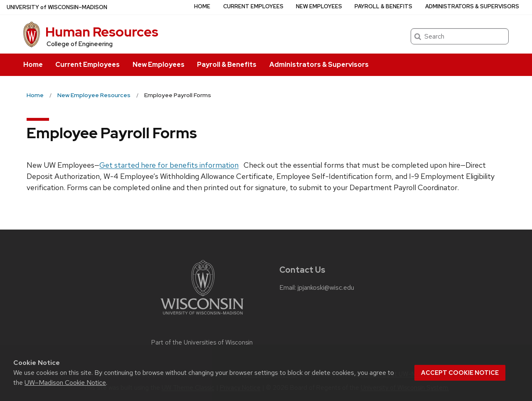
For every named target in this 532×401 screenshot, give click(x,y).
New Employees (159, 65)
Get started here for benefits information (169, 165)
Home (33, 65)
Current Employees (87, 65)
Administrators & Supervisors (319, 65)
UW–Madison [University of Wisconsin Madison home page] (57, 7)
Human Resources (102, 32)
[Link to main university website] (202, 316)
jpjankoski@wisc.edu (326, 288)
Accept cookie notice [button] (460, 373)
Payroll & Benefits (227, 65)
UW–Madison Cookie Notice (65, 383)
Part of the (202, 342)
